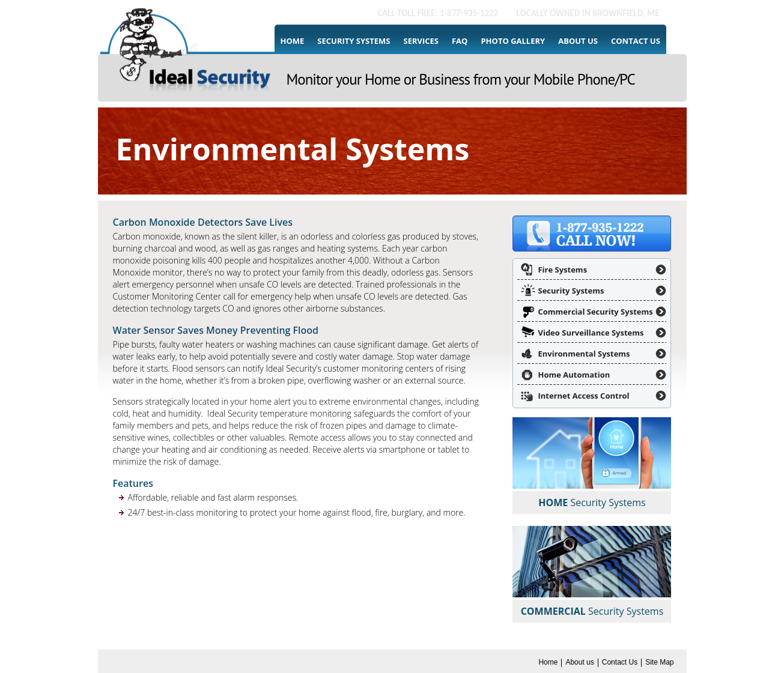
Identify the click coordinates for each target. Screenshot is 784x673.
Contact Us (636, 41)
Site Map (659, 662)
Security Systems (354, 41)
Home (293, 41)
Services (421, 41)
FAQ (460, 41)
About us (578, 41)
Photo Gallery (513, 41)
